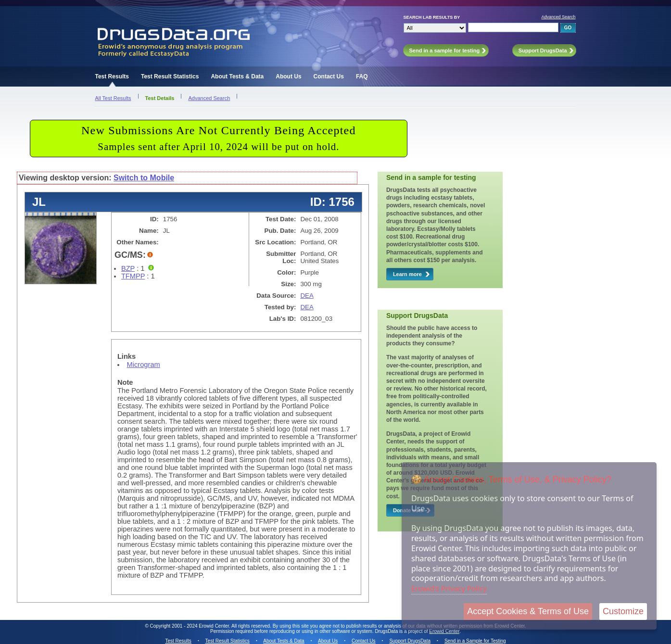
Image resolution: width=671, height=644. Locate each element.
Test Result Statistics (170, 76)
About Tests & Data (237, 76)
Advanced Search (558, 17)
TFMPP (133, 276)
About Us (288, 76)
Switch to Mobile (144, 178)
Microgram (144, 365)
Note (125, 382)
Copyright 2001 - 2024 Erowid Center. (190, 626)
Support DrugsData (410, 641)
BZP (128, 268)
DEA (307, 296)
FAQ (362, 76)
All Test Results (113, 98)
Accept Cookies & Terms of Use (528, 611)
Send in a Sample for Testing (475, 641)
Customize (623, 611)
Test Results (112, 76)
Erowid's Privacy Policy (449, 588)
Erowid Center (444, 631)
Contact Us (329, 76)
